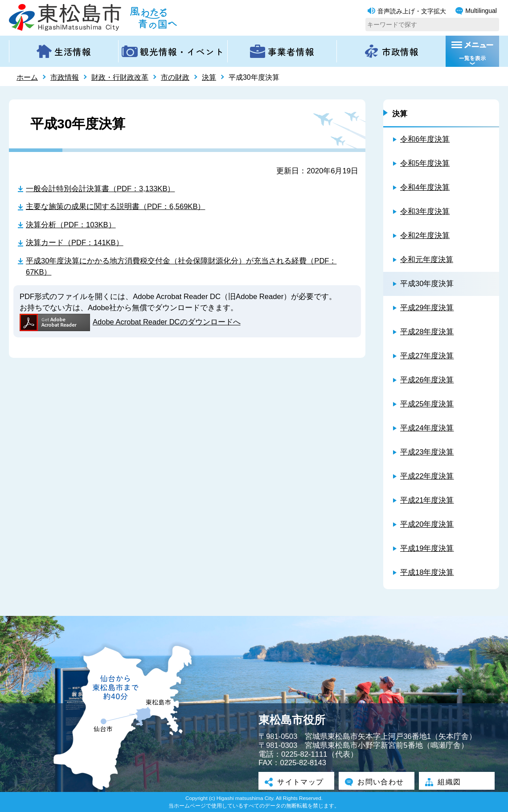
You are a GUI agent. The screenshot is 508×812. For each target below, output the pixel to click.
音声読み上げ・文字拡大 (407, 11)
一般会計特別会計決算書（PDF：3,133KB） (100, 189)
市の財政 (175, 77)
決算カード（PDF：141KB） (75, 243)
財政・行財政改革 (120, 77)
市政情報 (65, 77)
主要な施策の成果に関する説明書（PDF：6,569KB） (116, 207)
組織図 (444, 782)
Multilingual (476, 11)
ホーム (27, 77)
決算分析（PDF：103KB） (71, 225)
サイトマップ (296, 782)
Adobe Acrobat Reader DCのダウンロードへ (130, 322)
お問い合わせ (377, 782)
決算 (209, 77)
